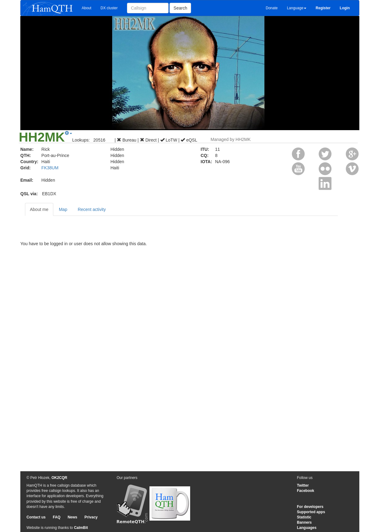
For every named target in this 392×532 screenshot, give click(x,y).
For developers (310, 507)
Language (297, 8)
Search (180, 8)
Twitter (303, 485)
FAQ (57, 517)
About (86, 8)
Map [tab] (63, 209)
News (72, 517)
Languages (307, 528)
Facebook (306, 491)
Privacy (91, 517)
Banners (304, 522)
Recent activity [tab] (92, 209)
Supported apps (311, 512)
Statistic (304, 517)
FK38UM (50, 168)
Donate (272, 8)
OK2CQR (59, 478)
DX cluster (109, 8)
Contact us (36, 517)
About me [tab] (39, 209)
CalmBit (81, 528)
